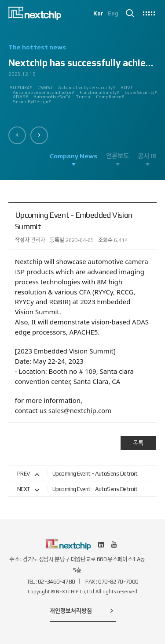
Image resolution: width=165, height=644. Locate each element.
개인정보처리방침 (83, 610)
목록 (138, 443)
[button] (17, 135)
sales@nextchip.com (80, 410)
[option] (83, 77)
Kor (98, 13)
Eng (113, 13)
